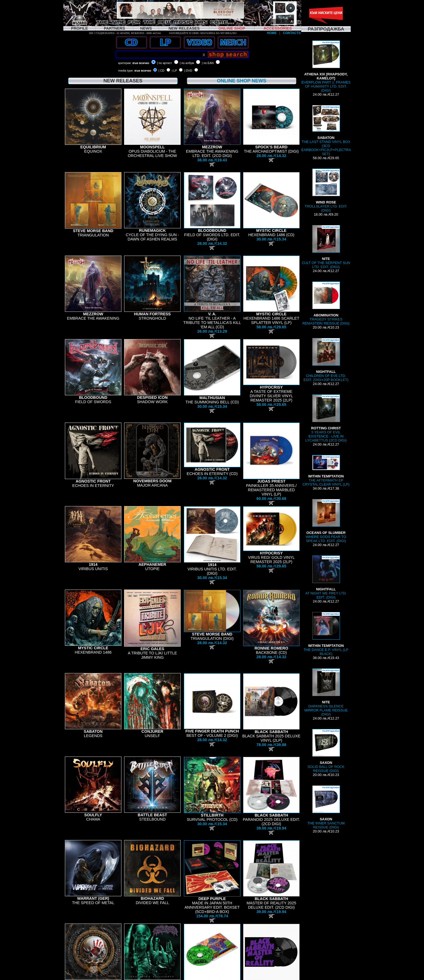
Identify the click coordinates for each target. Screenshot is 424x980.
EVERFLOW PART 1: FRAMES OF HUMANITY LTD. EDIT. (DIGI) (326, 66)
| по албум (187, 63)
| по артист (165, 63)
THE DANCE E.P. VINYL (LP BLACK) (326, 634)
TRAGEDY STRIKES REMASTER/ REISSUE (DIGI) (326, 303)
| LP (174, 71)
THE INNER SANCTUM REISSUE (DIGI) (326, 807)
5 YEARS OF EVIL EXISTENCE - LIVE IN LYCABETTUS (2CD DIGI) (326, 418)
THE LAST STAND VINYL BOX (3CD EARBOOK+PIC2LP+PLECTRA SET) (326, 131)
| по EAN (208, 63)
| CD (161, 71)
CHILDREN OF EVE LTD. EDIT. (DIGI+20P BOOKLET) (326, 360)
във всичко (141, 63)
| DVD (188, 71)
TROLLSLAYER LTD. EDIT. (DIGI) (326, 190)
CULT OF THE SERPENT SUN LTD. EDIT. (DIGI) (326, 247)
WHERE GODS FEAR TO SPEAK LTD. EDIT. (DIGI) (326, 521)
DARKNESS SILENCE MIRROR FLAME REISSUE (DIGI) (326, 692)
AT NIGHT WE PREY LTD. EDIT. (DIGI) (326, 577)
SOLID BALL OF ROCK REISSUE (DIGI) (326, 751)
